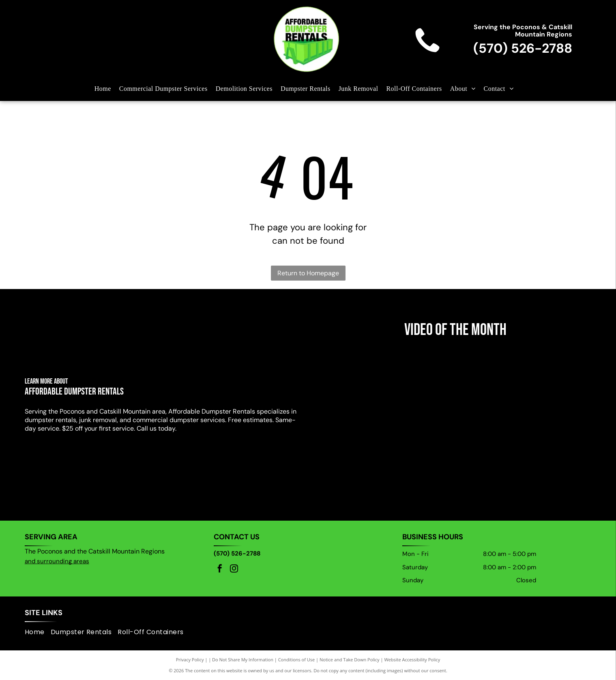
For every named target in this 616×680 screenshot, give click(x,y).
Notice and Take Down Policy (350, 660)
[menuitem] (107, 89)
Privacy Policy (190, 660)
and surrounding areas (57, 561)
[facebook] (220, 570)
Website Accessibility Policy (412, 660)
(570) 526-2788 (523, 48)
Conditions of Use (297, 660)
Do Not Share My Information (243, 660)
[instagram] (234, 570)
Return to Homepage (308, 273)
